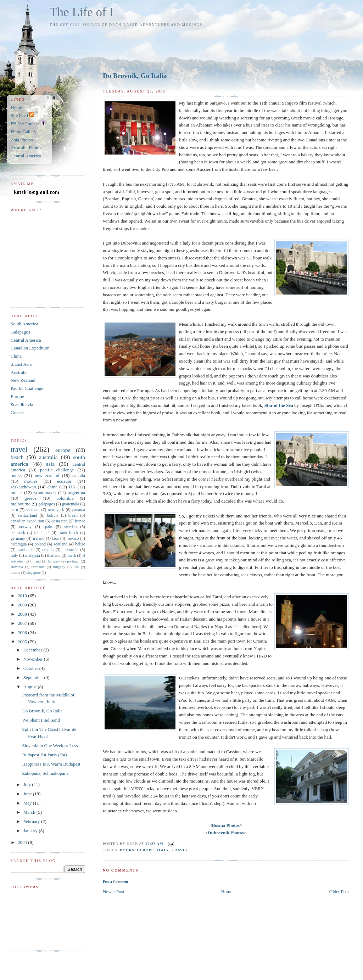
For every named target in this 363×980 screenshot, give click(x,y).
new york (56, 510)
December (33, 650)
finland (35, 561)
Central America (26, 156)
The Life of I (82, 12)
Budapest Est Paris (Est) (44, 755)
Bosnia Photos (226, 825)
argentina (77, 492)
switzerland (28, 516)
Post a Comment (115, 882)
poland (40, 544)
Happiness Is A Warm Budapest (51, 764)
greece (30, 498)
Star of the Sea (279, 405)
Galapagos (20, 332)
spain (48, 527)
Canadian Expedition (30, 348)
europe (145, 850)
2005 (23, 642)
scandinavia (45, 492)
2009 (23, 605)
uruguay (59, 567)
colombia (65, 498)
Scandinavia (22, 405)
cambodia (25, 550)
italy (163, 850)
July (28, 785)
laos (55, 539)
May (28, 803)
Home (227, 892)
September (34, 677)
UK (72, 487)
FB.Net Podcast (28, 124)
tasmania (38, 567)
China (16, 356)
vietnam (33, 510)
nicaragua (19, 544)
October (31, 668)
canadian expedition (27, 521)
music (16, 492)
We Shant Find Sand (41, 720)
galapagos (47, 504)
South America (24, 324)
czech (72, 556)
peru (14, 510)
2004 (23, 842)
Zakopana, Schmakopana (45, 773)
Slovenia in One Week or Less (50, 746)
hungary (54, 561)
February (32, 821)
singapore (33, 573)
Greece (17, 412)
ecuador (64, 481)
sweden (70, 527)
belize (80, 544)
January (31, 831)
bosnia (15, 573)
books (127, 850)
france (80, 521)
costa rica (59, 521)
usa (76, 567)
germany (18, 539)
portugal (73, 561)
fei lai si (42, 533)
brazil (73, 516)
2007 (23, 623)
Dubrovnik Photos (226, 833)
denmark (18, 533)
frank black (68, 533)
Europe (17, 396)
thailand (54, 556)
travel (180, 850)
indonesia (70, 550)
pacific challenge (57, 470)
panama (79, 510)
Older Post (339, 892)
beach (17, 457)
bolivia (52, 516)
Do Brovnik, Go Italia (135, 76)
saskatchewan (23, 487)
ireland (39, 539)
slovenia (17, 567)
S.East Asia (21, 364)
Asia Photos (22, 140)
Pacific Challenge (27, 388)
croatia (48, 550)
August (31, 687)
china (52, 487)
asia (50, 464)
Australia (19, 372)
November (34, 659)
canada (79, 475)
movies (31, 481)
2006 (23, 632)
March (30, 812)
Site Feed (22, 115)
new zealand (47, 475)
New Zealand (23, 380)
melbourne (21, 504)
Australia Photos (26, 148)
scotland (60, 544)
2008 (23, 614)
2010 (23, 596)
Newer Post (113, 892)
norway (25, 527)
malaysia (33, 556)
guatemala (71, 504)
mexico (73, 539)
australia (48, 457)
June (28, 794)
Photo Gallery (24, 132)
